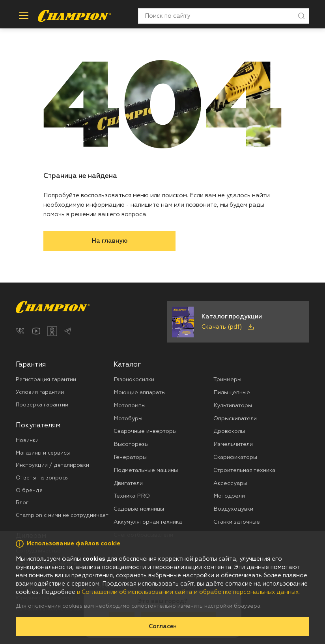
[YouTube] (36, 331)
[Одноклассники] (52, 331)
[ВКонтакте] (21, 331)
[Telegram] (68, 331)
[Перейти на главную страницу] (74, 16)
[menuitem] (65, 385)
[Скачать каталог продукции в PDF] (238, 322)
